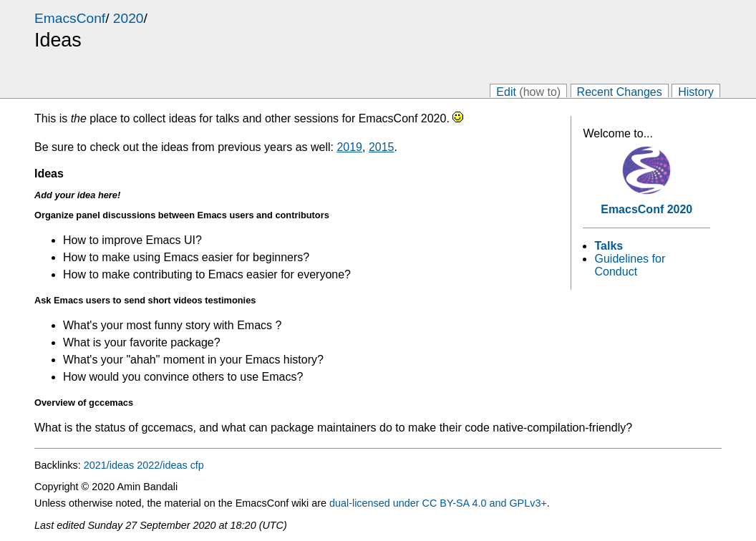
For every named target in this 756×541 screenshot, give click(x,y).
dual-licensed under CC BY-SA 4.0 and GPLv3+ (438, 503)
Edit (528, 91)
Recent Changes (620, 91)
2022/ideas (162, 465)
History (696, 91)
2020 (129, 18)
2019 (349, 147)
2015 (382, 147)
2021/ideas (109, 465)
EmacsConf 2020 (646, 209)
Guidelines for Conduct (630, 265)
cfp (197, 465)
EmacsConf (70, 18)
